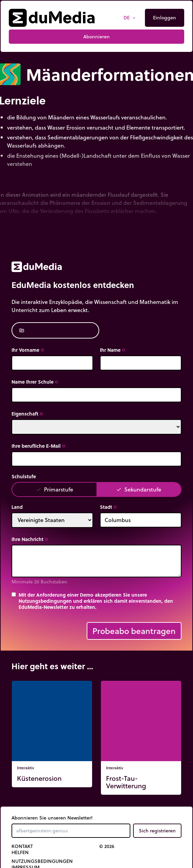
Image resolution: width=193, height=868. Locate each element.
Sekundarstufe (139, 489)
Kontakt (22, 846)
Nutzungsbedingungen (42, 861)
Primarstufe (55, 489)
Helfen (20, 852)
